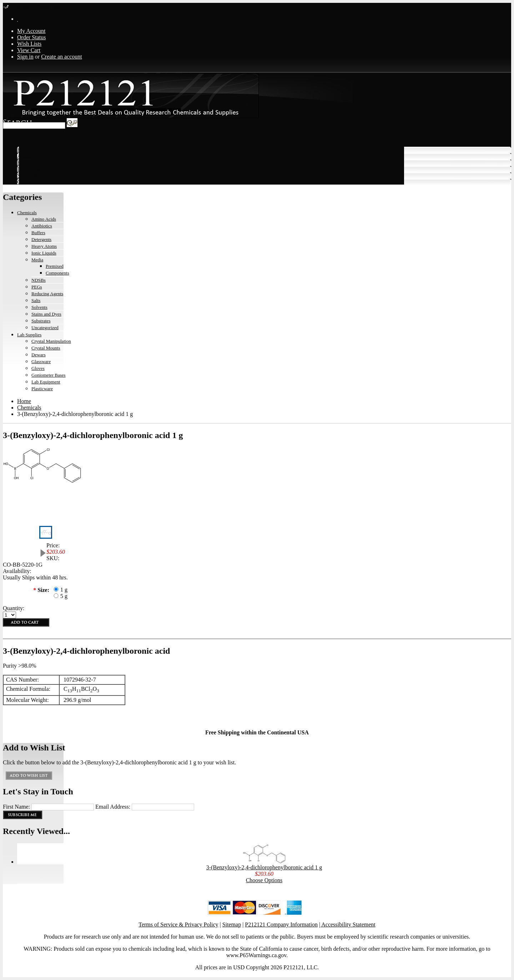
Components (57, 273)
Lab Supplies (29, 335)
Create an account (62, 57)
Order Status (31, 37)
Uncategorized (45, 328)
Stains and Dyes (46, 314)
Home (24, 401)
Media (37, 260)
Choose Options (264, 880)
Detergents (41, 239)
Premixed (55, 266)
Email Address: (113, 807)
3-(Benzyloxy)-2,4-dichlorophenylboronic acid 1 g (264, 867)
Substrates (41, 321)
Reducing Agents (47, 294)
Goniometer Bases (49, 375)
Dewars (39, 355)
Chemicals (27, 213)
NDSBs (39, 280)
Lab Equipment (46, 382)
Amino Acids (44, 219)
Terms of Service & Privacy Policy (178, 924)
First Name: (16, 807)
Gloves (38, 368)
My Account (31, 31)
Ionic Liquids (44, 253)
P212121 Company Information (281, 924)
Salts (36, 300)
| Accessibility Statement (347, 924)
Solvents (39, 307)
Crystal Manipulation (51, 341)
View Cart (29, 50)
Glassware (41, 361)
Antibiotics (42, 226)
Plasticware (42, 389)
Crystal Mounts (46, 348)
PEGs (37, 287)
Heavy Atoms (44, 246)
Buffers (38, 233)
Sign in (25, 57)
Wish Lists (29, 44)
